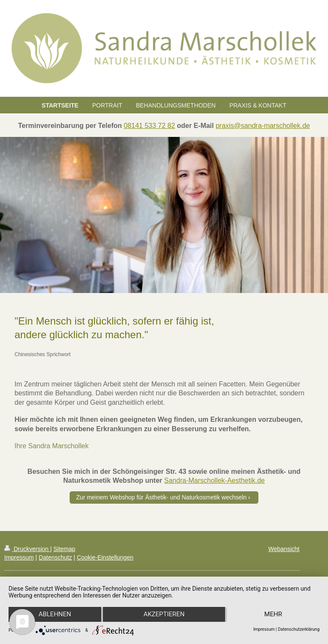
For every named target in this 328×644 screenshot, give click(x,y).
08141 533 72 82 (149, 126)
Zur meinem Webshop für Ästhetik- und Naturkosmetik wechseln (161, 497)
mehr (273, 615)
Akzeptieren (164, 615)
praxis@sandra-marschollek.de (263, 126)
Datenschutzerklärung (299, 629)
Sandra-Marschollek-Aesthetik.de (214, 480)
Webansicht (284, 549)
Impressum (19, 557)
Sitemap (64, 549)
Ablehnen (55, 615)
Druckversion (27, 549)
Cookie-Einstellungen (105, 557)
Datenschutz (56, 557)
